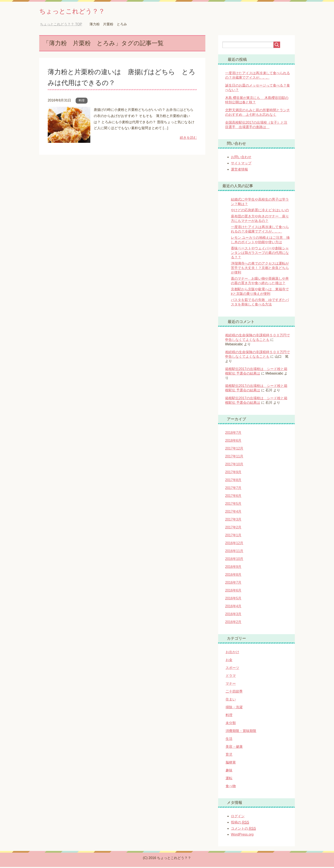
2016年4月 (233, 607)
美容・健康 (234, 748)
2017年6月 (233, 497)
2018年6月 (233, 442)
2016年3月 (233, 615)
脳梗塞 (231, 763)
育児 (229, 756)
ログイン (238, 817)
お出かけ (232, 653)
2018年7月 (233, 434)
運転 (229, 779)
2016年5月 (233, 599)
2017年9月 (233, 473)
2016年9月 (233, 568)
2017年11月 (234, 457)
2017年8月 (233, 481)
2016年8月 (233, 576)
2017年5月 (233, 505)
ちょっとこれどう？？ (78, 11)
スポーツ (232, 669)
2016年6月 (233, 591)
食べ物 (231, 787)
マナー (231, 685)
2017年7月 (233, 489)
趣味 (229, 771)
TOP (61, 25)
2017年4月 (233, 513)
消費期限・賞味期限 (241, 732)
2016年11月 (234, 552)
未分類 (231, 724)
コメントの (243, 830)
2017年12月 (234, 449)
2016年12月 (234, 544)
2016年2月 (233, 623)
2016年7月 (233, 584)
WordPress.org (242, 835)
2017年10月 (234, 465)
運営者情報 (239, 170)
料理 (82, 101)
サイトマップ (241, 164)
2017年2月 (233, 528)
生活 (229, 740)
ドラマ (231, 677)
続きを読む (188, 139)
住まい (231, 700)
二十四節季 (234, 692)
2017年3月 (233, 520)
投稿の (240, 823)
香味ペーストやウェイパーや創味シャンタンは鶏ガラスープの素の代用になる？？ (260, 254)
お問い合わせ (241, 158)
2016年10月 (234, 560)
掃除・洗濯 (234, 708)
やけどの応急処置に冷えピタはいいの (260, 211)
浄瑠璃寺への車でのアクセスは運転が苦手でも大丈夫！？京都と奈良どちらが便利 (260, 269)
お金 (229, 661)
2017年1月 (233, 536)
